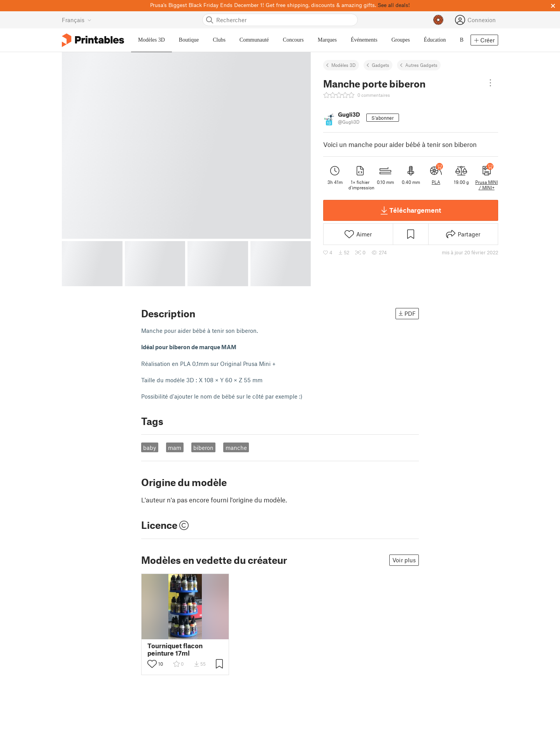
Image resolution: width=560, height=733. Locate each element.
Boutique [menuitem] (189, 40)
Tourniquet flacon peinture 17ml (175, 649)
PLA (436, 182)
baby (150, 448)
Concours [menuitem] (293, 40)
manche (236, 448)
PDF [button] (407, 313)
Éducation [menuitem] (435, 40)
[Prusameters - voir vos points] (438, 20)
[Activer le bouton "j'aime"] (152, 664)
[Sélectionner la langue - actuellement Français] (77, 20)
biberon (203, 448)
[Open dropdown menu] (490, 83)
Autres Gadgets (421, 65)
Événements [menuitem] (364, 40)
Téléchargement (411, 210)
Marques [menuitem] (327, 40)
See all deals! (394, 5)
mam (175, 448)
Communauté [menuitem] (254, 40)
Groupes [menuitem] (400, 40)
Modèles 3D (344, 65)
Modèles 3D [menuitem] (151, 40)
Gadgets (381, 65)
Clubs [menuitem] (219, 40)
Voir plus (404, 560)
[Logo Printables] (93, 40)
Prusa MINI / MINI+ (486, 185)
